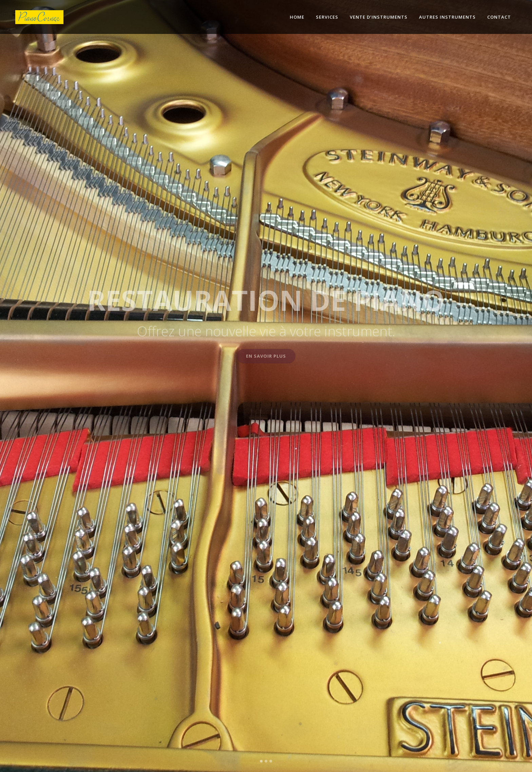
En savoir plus (266, 356)
